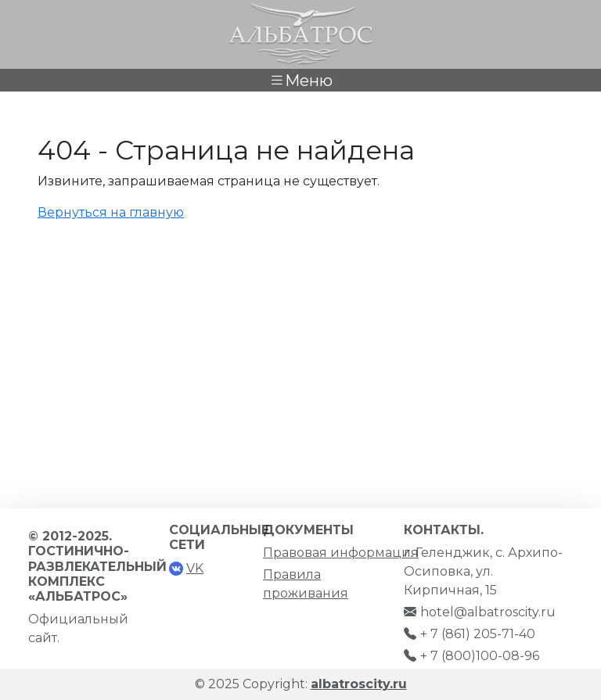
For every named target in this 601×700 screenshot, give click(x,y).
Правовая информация (341, 553)
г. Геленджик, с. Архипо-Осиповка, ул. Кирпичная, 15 (483, 571)
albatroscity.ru (359, 684)
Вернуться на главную (111, 212)
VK (195, 568)
